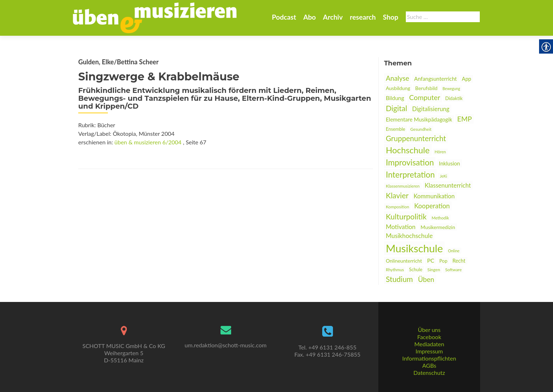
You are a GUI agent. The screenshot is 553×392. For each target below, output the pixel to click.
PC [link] (430, 260)
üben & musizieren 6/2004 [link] (148, 142)
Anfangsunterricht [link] (435, 79)
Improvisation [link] (410, 162)
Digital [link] (397, 108)
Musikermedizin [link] (438, 227)
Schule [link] (416, 269)
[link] (155, 17)
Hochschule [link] (408, 150)
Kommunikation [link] (434, 196)
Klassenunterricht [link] (448, 185)
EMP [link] (465, 119)
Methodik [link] (440, 218)
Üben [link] (426, 279)
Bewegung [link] (451, 88)
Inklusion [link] (450, 163)
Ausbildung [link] (398, 88)
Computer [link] (425, 97)
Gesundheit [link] (421, 129)
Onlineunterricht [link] (404, 261)
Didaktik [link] (454, 98)
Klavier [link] (397, 195)
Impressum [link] (429, 351)
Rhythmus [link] (395, 270)
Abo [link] (310, 17)
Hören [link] (440, 152)
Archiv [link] (333, 17)
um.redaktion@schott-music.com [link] (226, 345)
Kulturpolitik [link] (406, 216)
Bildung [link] (395, 98)
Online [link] (454, 251)
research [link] (363, 17)
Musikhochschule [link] (409, 236)
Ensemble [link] (395, 129)
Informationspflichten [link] (429, 358)
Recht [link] (459, 261)
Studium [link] (399, 279)
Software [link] (453, 270)
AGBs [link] (429, 365)
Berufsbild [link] (426, 88)
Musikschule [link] (414, 248)
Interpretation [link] (410, 175)
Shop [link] (391, 17)
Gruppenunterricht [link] (416, 138)
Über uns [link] (429, 330)
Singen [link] (434, 270)
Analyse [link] (397, 78)
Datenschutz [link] (429, 373)
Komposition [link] (397, 207)
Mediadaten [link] (429, 344)
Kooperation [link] (432, 206)
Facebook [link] (429, 337)
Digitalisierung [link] (431, 109)
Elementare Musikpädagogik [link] (419, 119)
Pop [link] (444, 261)
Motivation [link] (401, 227)
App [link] (467, 79)
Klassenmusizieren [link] (403, 186)
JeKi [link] (443, 176)
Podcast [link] (284, 17)
